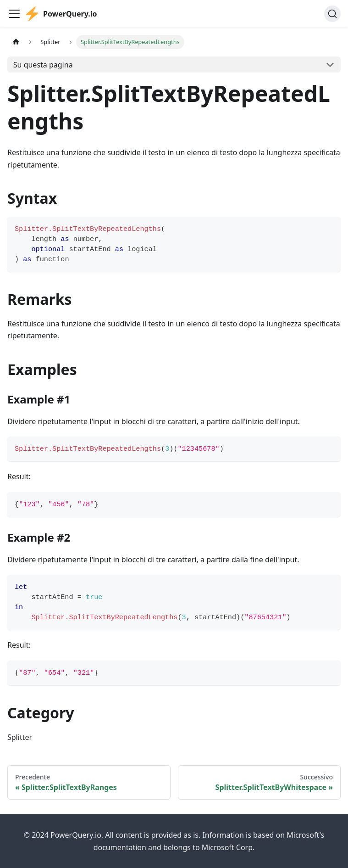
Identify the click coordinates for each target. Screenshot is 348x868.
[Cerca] (332, 14)
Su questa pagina (43, 65)
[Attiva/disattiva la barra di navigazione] (14, 14)
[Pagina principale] (16, 42)
